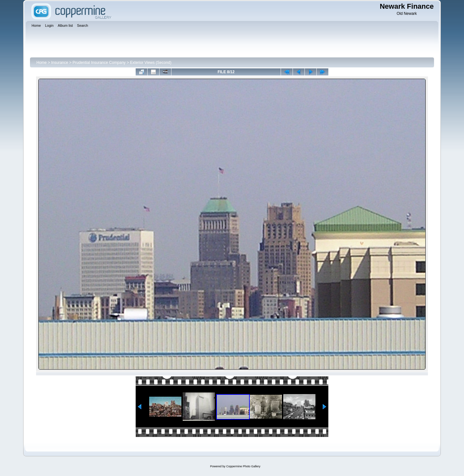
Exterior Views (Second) (151, 63)
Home (42, 63)
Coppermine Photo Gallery (243, 466)
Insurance (60, 63)
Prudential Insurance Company (99, 63)
